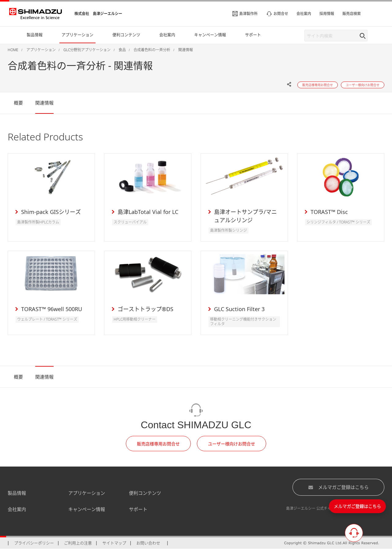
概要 (18, 103)
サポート (138, 509)
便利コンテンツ (145, 493)
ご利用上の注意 (78, 543)
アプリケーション (87, 493)
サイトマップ (114, 543)
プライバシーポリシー (34, 543)
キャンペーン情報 (87, 509)
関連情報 (44, 103)
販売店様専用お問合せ (158, 444)
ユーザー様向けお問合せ (232, 444)
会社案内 (17, 509)
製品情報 (17, 493)
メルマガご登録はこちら (338, 487)
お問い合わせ (148, 543)
